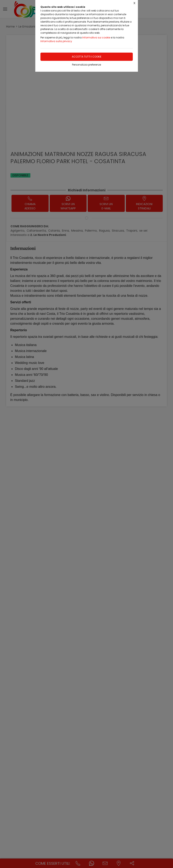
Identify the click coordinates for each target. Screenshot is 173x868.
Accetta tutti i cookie (87, 57)
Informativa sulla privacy (56, 41)
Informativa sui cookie (96, 38)
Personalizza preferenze (86, 65)
